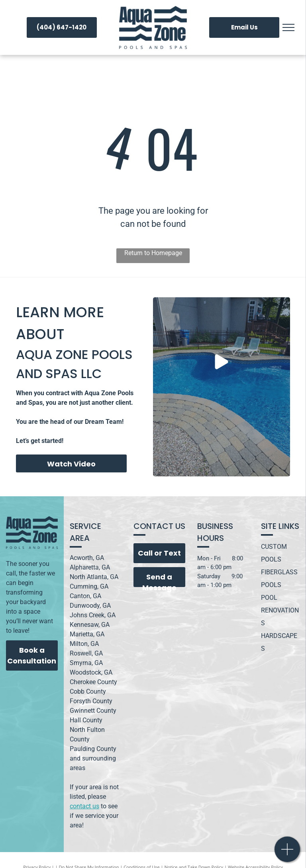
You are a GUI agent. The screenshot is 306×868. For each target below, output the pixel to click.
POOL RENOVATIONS (280, 610)
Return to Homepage (153, 253)
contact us (84, 806)
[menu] (288, 27)
